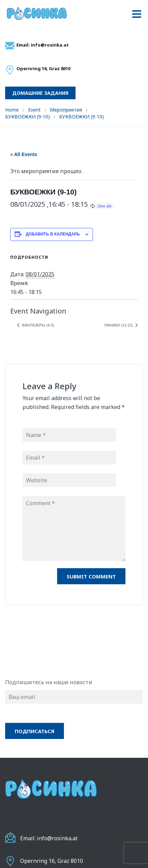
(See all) (104, 206)
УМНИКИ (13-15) (119, 325)
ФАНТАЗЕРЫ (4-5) (37, 325)
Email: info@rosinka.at (43, 45)
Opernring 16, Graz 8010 (52, 861)
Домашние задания (40, 93)
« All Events (24, 154)
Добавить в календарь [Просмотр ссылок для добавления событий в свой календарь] (53, 234)
